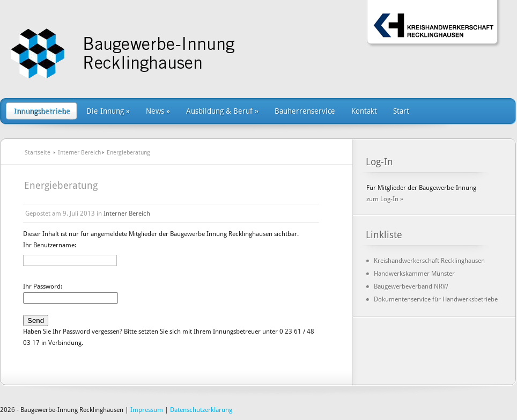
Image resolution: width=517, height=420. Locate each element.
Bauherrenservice (305, 111)
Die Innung (108, 111)
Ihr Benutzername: (50, 245)
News (158, 111)
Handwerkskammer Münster (414, 274)
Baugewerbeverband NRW (411, 286)
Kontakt (364, 111)
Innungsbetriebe (42, 111)
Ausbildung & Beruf (222, 111)
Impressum (147, 410)
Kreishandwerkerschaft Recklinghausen (429, 261)
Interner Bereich (79, 153)
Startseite (38, 153)
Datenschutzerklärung (201, 410)
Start (401, 111)
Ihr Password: (43, 286)
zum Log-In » (385, 199)
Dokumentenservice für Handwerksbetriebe (436, 299)
